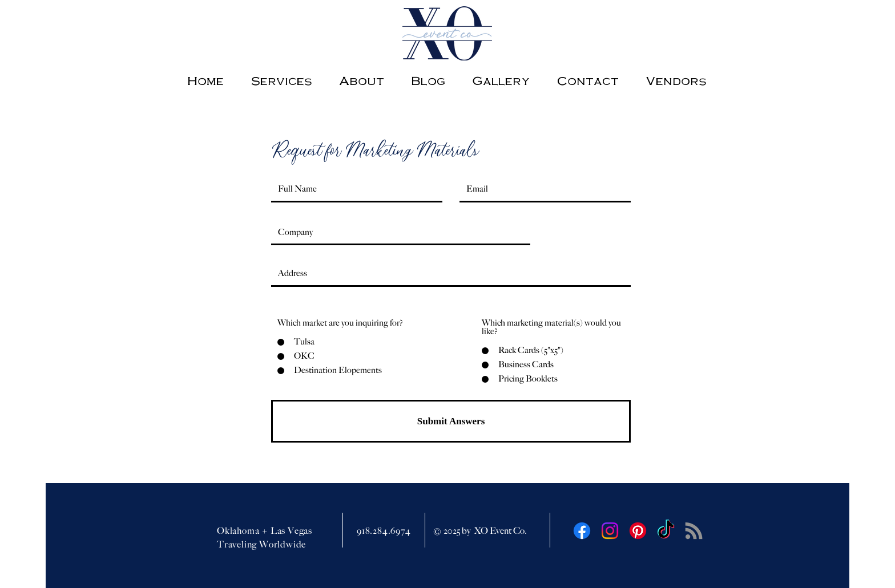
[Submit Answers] (451, 421)
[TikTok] (666, 531)
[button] (676, 80)
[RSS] (694, 531)
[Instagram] (610, 531)
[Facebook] (582, 531)
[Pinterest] (638, 531)
